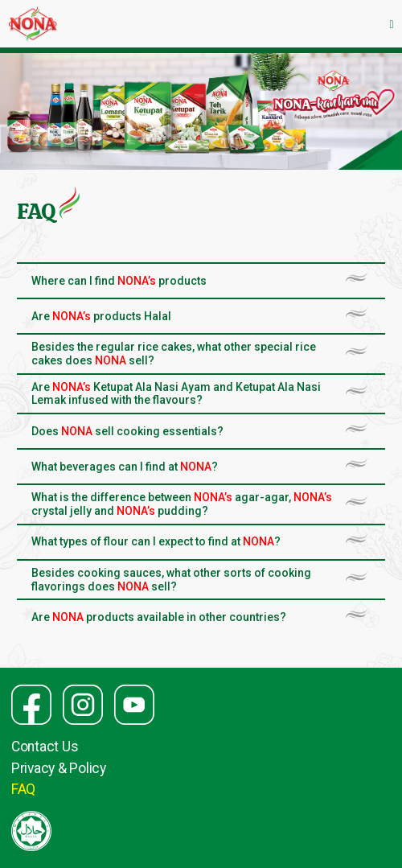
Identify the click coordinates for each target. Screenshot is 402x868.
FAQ (23, 789)
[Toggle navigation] (391, 24)
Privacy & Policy (59, 768)
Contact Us (45, 747)
